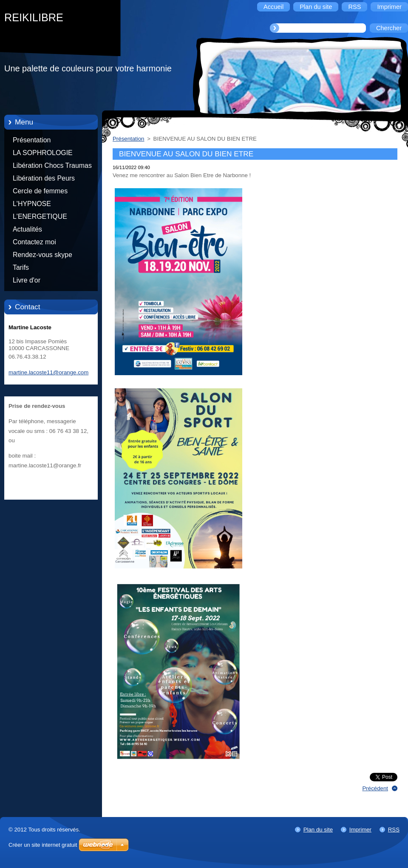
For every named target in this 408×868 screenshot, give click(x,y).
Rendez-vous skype (42, 255)
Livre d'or (27, 280)
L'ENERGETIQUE (40, 216)
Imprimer (360, 830)
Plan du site (318, 830)
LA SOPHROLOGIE (43, 153)
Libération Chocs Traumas (52, 165)
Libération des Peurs (44, 178)
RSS (394, 830)
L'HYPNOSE (32, 204)
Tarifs (21, 267)
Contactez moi (34, 242)
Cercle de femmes (40, 191)
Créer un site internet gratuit (43, 845)
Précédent (375, 788)
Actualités (27, 229)
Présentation (32, 140)
